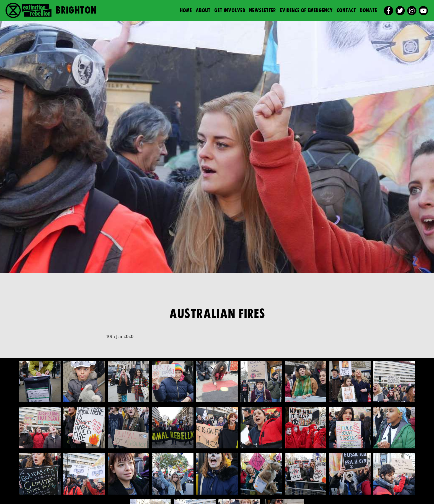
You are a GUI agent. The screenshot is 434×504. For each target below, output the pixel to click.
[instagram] (412, 11)
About (203, 11)
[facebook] (388, 11)
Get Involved (230, 11)
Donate (368, 11)
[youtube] (423, 11)
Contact (346, 11)
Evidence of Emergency (306, 11)
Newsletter (263, 11)
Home (186, 11)
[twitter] (400, 11)
